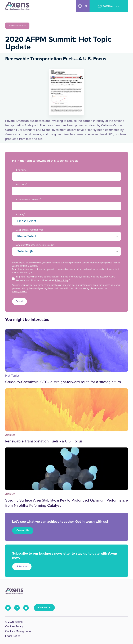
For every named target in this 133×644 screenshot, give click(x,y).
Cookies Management (18, 631)
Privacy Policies (20, 292)
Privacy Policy (62, 280)
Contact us (44, 608)
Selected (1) (25, 251)
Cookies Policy (14, 626)
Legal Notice (13, 636)
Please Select (27, 221)
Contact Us (23, 530)
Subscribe (22, 567)
